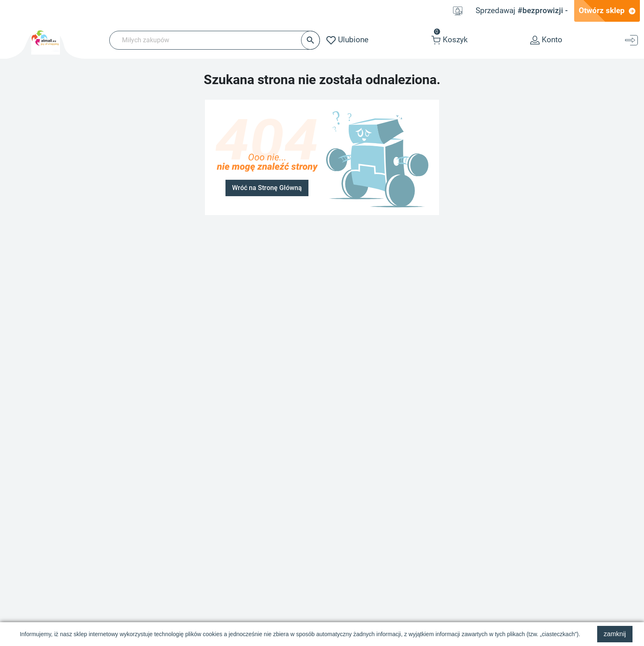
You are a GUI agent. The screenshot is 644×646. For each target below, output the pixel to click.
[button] (450, 40)
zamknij (615, 634)
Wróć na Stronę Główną (267, 188)
